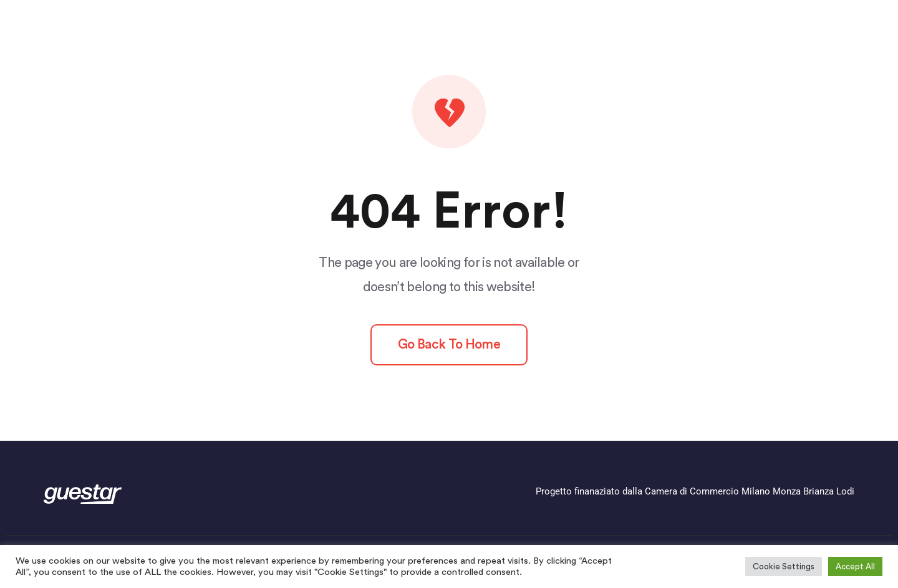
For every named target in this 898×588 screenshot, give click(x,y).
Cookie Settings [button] (784, 566)
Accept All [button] (855, 566)
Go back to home (449, 345)
